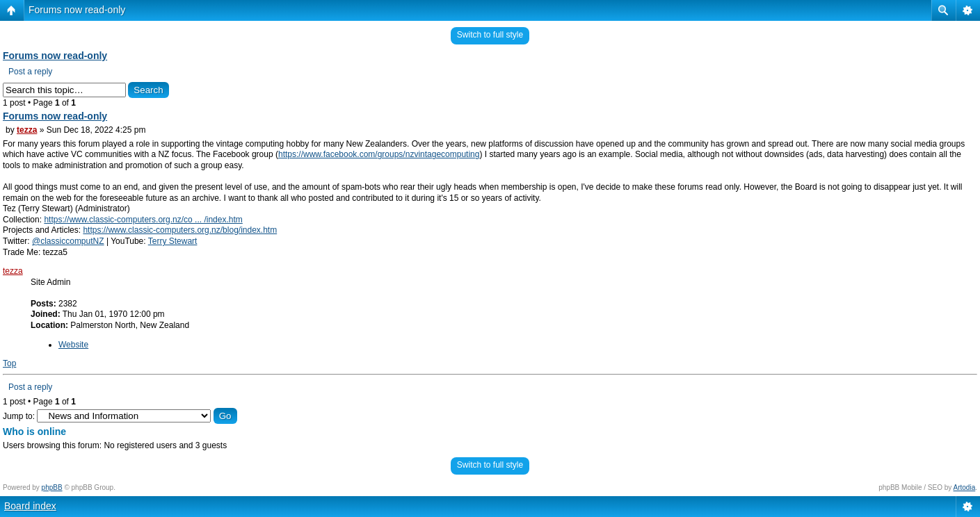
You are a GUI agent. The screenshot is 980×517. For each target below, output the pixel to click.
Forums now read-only (77, 10)
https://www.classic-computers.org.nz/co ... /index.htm (143, 220)
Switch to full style (490, 35)
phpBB (52, 487)
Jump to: (19, 416)
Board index (30, 506)
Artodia (965, 487)
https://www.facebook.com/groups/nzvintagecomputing (379, 154)
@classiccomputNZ (68, 241)
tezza (27, 130)
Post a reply (30, 72)
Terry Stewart (173, 241)
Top (9, 363)
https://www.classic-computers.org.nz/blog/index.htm (180, 230)
